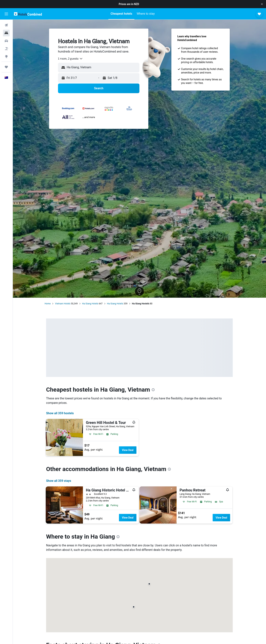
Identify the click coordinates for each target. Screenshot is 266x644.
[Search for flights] (6, 25)
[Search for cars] (6, 41)
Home (48, 304)
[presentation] (153, 390)
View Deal (128, 450)
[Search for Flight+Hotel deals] (6, 49)
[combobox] (70, 59)
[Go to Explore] (6, 56)
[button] (262, 4)
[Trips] (6, 67)
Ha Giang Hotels (90, 304)
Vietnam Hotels (63, 304)
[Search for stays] (6, 33)
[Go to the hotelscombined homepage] (28, 14)
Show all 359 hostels (60, 413)
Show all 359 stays (59, 481)
